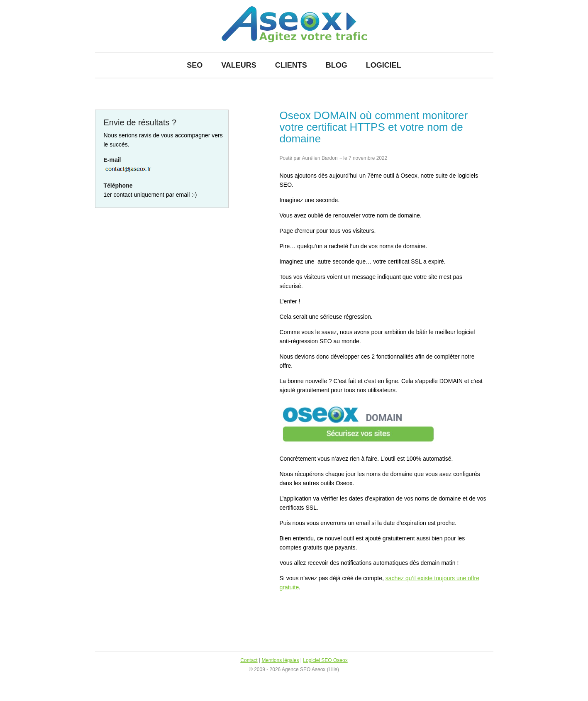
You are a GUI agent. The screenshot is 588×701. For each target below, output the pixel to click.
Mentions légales (280, 660)
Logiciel (384, 65)
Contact (249, 660)
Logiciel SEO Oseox (325, 660)
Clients (291, 65)
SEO (195, 65)
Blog (337, 65)
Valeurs (239, 65)
